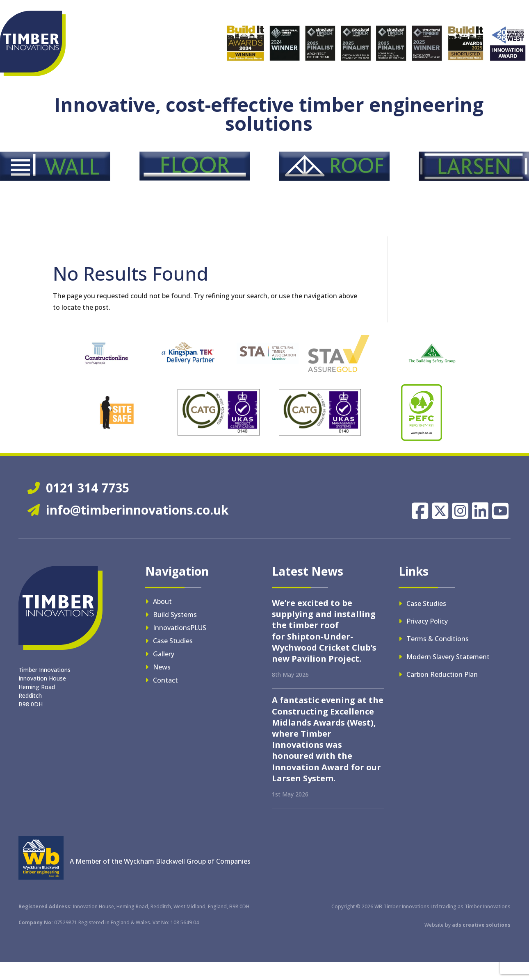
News (162, 667)
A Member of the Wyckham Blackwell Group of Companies (160, 861)
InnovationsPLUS (180, 628)
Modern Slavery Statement (448, 657)
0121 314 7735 (78, 488)
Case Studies (173, 641)
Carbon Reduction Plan (442, 674)
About (162, 601)
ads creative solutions (481, 925)
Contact (165, 680)
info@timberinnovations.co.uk (128, 510)
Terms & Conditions (438, 639)
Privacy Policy (427, 621)
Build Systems (175, 615)
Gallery (164, 654)
